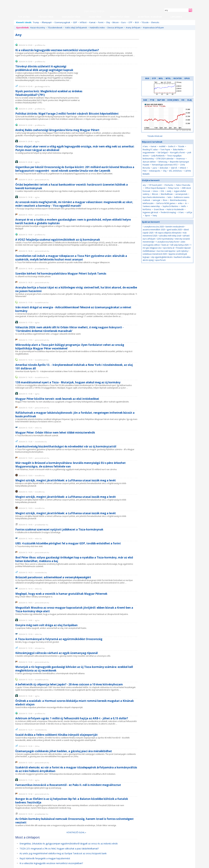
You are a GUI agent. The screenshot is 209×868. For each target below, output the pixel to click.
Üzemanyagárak (62, 22)
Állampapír (47, 22)
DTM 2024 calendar (165, 159)
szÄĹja (189, 212)
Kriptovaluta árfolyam (153, 28)
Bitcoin (116, 22)
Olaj (108, 22)
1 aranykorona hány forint (167, 242)
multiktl (162, 146)
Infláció (83, 22)
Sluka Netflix (178, 150)
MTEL (168, 78)
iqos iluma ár (169, 248)
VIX (183, 100)
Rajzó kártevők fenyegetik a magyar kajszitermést (45, 858)
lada (169, 197)
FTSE (152, 100)
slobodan (164, 168)
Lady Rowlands (158, 156)
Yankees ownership (151, 206)
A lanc (145, 146)
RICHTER (178, 78)
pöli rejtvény (182, 251)
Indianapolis (155, 171)
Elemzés (155, 22)
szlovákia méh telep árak (170, 236)
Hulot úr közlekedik (175, 209)
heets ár (165, 245)
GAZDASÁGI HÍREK (71, 17)
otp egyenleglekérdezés (162, 257)
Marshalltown (167, 194)
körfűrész (147, 209)
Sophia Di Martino (170, 206)
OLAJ (189, 100)
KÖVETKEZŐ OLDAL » (76, 832)
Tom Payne (165, 150)
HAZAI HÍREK (95, 17)
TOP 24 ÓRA (24, 17)
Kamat (92, 22)
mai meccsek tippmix (166, 251)
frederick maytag (168, 212)
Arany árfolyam (133, 28)
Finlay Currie (173, 188)
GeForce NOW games (166, 203)
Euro (124, 22)
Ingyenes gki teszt (150, 212)
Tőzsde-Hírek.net (155, 136)
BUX (137, 22)
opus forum (160, 260)
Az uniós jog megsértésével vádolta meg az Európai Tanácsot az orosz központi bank (63, 853)
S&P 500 (161, 100)
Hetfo (184, 206)
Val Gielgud (163, 153)
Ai (186, 203)
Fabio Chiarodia (183, 185)
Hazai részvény (38, 28)
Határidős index (97, 28)
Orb (162, 191)
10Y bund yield (155, 185)
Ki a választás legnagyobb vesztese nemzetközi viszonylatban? (51, 863)
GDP (75, 22)
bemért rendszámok (175, 227)
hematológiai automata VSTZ (165, 165)
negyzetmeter (149, 153)
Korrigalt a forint (177, 153)
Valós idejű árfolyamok (76, 28)
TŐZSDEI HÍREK (46, 17)
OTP (130, 22)
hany (155, 216)
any (144, 185)
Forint (101, 22)
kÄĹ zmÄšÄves (175, 171)
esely (169, 191)
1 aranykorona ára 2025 (153, 227)
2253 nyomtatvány (165, 239)
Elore (165, 200)
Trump (36, 22)
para (155, 168)
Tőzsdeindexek (55, 28)
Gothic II (172, 146)
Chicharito (169, 185)
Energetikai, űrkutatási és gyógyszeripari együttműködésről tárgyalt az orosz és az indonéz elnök (69, 844)
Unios (155, 191)
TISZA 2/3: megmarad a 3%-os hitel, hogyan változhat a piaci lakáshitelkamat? (59, 849)
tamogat (156, 200)
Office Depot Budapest (155, 188)
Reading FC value (150, 150)
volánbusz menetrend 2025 (155, 254)
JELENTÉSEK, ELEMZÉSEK (150, 17)
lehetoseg (163, 162)
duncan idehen (149, 162)
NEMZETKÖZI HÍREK (120, 17)
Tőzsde (145, 22)
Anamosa (181, 159)
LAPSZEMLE (176, 17)
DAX (145, 100)
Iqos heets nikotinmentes (154, 197)
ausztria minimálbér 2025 (154, 230)
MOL (161, 78)
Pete (145, 171)
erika (180, 203)
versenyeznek (181, 194)
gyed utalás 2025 (174, 230)
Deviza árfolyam (115, 28)
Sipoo (147, 216)
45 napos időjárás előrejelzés (168, 233)
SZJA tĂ (174, 168)
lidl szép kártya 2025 (180, 245)
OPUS (187, 78)
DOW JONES (173, 100)
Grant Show (159, 209)
